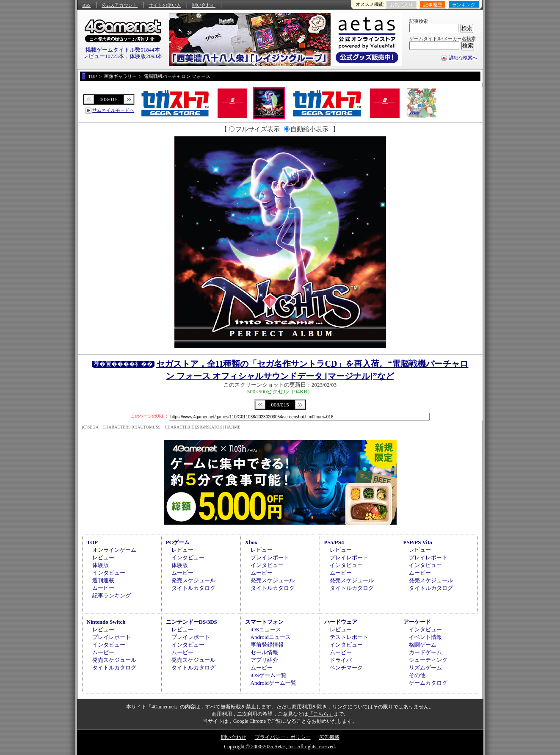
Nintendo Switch (106, 622)
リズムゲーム (425, 668)
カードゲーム (425, 652)
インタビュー (109, 573)
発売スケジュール (193, 580)
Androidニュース (271, 637)
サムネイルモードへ (113, 110)
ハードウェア (341, 622)
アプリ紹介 (264, 660)
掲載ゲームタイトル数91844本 (123, 50)
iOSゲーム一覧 (269, 675)
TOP (92, 542)
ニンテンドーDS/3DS (192, 622)
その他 (417, 675)
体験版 (101, 565)
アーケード (417, 622)
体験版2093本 (146, 56)
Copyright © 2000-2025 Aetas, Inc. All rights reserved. (280, 747)
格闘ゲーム (423, 645)
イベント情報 (425, 637)
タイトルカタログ (193, 588)
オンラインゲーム (114, 550)
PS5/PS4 (334, 542)
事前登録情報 (267, 645)
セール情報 (264, 652)
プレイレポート (270, 557)
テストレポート (349, 637)
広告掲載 (329, 737)
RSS (87, 5)
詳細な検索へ (463, 58)
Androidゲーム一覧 (273, 683)
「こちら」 (321, 714)
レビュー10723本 (104, 56)
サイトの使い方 (165, 5)
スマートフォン (264, 622)
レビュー (103, 557)
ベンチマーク (346, 668)
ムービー (103, 588)
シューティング (428, 660)
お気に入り (401, 5)
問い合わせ (204, 5)
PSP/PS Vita (418, 542)
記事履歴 (433, 5)
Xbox (251, 542)
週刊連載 (103, 580)
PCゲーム (178, 542)
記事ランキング (112, 596)
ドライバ (341, 660)
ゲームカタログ (428, 683)
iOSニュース (266, 629)
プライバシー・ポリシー (283, 737)
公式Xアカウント (120, 5)
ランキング (464, 5)
